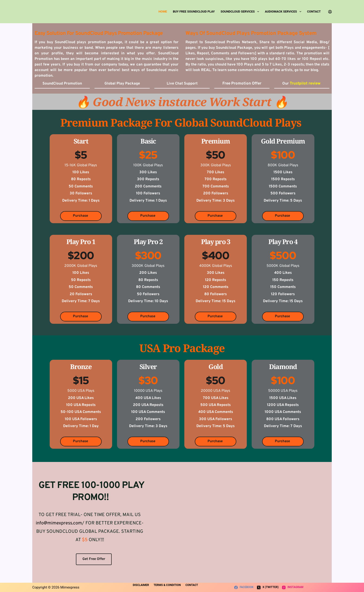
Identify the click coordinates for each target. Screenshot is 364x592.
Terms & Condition (169, 587)
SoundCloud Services (241, 12)
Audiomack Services (284, 12)
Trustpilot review (306, 84)
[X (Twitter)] (268, 587)
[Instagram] (293, 587)
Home (163, 11)
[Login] (330, 12)
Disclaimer (141, 587)
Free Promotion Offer (242, 84)
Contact (314, 11)
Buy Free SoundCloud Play (194, 11)
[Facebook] (244, 587)
